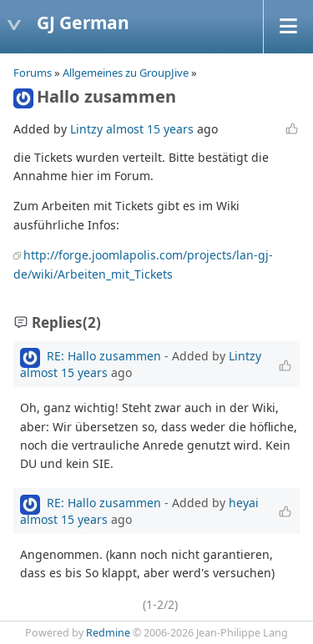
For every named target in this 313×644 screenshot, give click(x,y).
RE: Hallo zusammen (104, 356)
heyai (244, 503)
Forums (33, 73)
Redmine (108, 633)
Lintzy (86, 129)
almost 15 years (150, 129)
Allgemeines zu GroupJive (126, 73)
